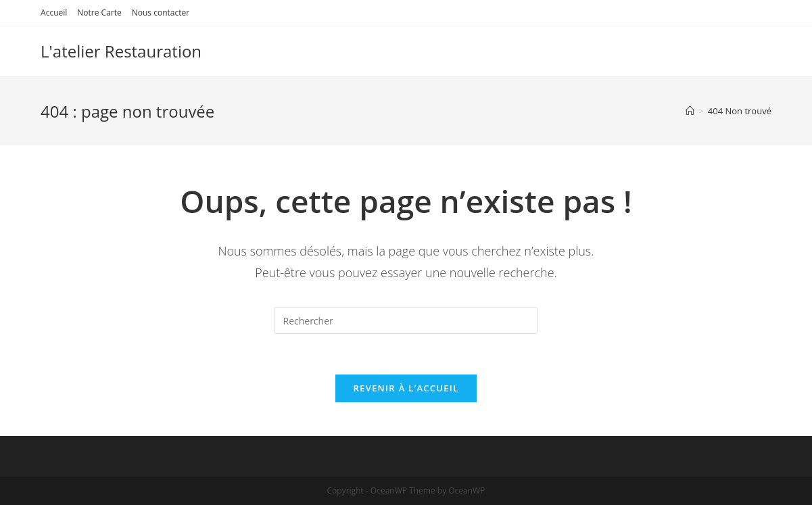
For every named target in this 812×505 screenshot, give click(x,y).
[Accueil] (690, 111)
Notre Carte (99, 13)
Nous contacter (161, 13)
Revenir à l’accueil (406, 388)
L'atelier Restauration (121, 51)
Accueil (54, 13)
